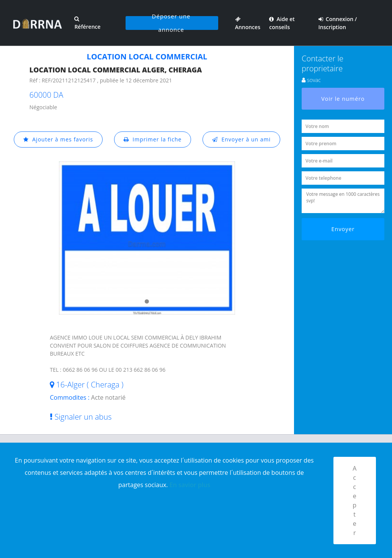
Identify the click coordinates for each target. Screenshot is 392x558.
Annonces (248, 23)
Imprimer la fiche (153, 139)
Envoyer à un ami (241, 139)
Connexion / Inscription (338, 23)
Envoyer (343, 229)
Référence (87, 23)
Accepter (355, 501)
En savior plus (190, 485)
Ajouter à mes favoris (58, 139)
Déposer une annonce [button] (171, 23)
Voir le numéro (343, 99)
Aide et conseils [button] (282, 23)
